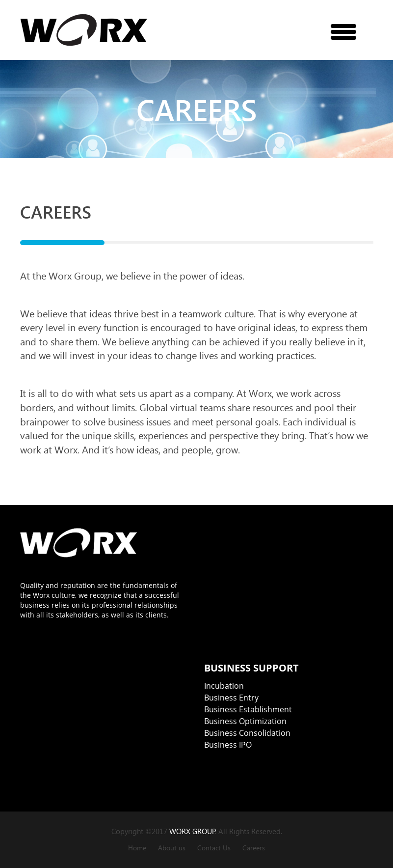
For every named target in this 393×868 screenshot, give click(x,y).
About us (172, 848)
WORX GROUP (192, 831)
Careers (254, 848)
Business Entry (231, 698)
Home (137, 848)
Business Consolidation (247, 733)
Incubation (224, 686)
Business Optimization (245, 721)
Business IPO (228, 745)
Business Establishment (248, 709)
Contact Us (214, 848)
